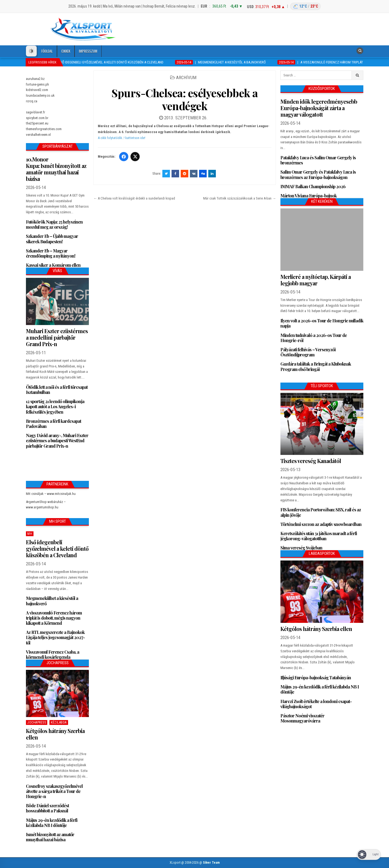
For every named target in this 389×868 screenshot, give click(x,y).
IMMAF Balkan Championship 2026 (313, 186)
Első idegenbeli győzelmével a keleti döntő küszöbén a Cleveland (57, 548)
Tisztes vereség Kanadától (311, 461)
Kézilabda (59, 722)
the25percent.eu (37, 123)
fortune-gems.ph (37, 84)
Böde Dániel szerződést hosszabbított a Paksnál (47, 808)
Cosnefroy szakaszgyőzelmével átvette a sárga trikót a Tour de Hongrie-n (54, 791)
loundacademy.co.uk (40, 95)
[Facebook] (124, 157)
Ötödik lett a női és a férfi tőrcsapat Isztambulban (57, 390)
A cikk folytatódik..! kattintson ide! (122, 138)
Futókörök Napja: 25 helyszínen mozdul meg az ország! (54, 224)
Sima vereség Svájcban (301, 548)
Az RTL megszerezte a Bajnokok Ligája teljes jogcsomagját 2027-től (55, 637)
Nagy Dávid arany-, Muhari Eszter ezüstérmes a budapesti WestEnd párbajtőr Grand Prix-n (57, 440)
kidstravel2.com (37, 90)
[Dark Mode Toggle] (31, 51)
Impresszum (88, 51)
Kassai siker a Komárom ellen (53, 265)
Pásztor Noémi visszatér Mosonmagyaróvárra (302, 718)
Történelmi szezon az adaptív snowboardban (321, 524)
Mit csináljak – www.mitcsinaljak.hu (51, 494)
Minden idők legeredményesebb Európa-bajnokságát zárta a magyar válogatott (319, 108)
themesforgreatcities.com (44, 129)
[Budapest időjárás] (305, 6)
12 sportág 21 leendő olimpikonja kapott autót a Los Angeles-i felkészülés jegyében (55, 406)
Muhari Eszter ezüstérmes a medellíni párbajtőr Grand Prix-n (57, 337)
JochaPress (37, 722)
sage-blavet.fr (36, 112)
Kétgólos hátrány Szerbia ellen (55, 734)
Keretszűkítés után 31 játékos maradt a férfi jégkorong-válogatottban (319, 536)
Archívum (186, 77)
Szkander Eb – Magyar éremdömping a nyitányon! (51, 253)
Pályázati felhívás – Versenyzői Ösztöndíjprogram (308, 352)
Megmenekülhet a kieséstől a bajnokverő (52, 601)
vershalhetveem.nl (38, 135)
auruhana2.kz (35, 79)
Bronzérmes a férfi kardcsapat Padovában (53, 424)
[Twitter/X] (135, 157)
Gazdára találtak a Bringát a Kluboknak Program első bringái (316, 366)
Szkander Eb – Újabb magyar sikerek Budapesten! (52, 239)
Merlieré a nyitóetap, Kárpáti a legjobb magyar (316, 280)
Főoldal (47, 51)
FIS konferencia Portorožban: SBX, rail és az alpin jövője (321, 512)
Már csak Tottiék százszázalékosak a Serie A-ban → (239, 198)
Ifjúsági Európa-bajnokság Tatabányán (316, 678)
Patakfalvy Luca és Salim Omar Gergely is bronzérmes (318, 160)
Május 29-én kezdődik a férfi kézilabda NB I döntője (52, 823)
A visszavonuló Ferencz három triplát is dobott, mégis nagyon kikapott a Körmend (54, 618)
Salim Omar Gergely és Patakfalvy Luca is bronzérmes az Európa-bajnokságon (318, 174)
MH (30, 534)
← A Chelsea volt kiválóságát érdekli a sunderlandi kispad (134, 198)
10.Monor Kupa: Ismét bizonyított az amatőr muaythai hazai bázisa (56, 169)
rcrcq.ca (32, 101)
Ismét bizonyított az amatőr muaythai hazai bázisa (50, 837)
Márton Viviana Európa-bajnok (308, 196)
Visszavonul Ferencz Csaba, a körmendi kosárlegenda (53, 654)
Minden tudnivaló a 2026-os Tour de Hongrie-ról (314, 338)
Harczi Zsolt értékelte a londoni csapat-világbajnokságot (316, 704)
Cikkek (66, 51)
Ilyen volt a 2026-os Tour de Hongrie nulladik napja (322, 323)
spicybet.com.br (37, 118)
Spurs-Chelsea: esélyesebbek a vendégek (185, 99)
